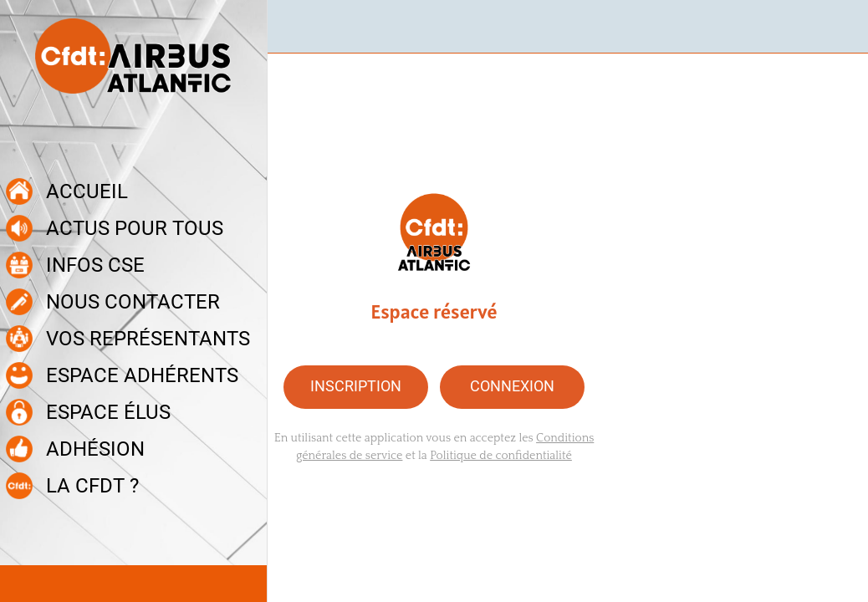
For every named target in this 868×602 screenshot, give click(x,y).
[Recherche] (841, 27)
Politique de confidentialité (501, 456)
